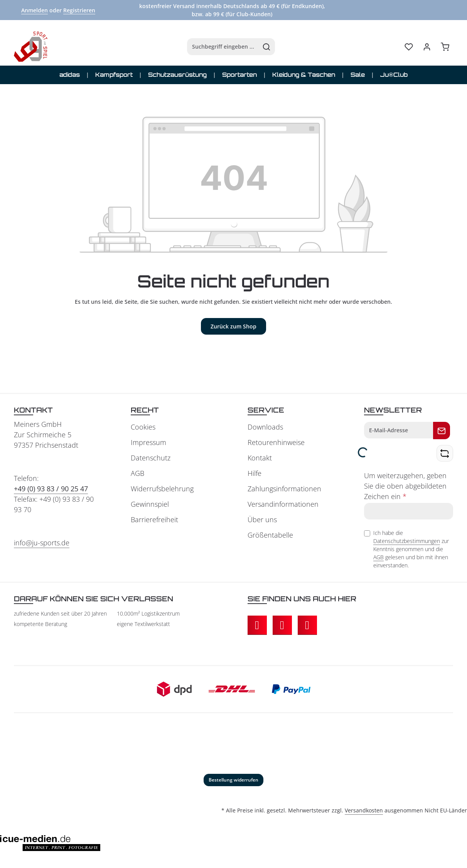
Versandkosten (364, 811)
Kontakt (260, 459)
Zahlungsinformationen (284, 489)
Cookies (143, 428)
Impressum (148, 443)
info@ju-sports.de (42, 543)
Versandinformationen (283, 505)
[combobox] (216, 47)
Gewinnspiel (150, 505)
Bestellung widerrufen (233, 781)
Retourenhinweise (276, 443)
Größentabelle (270, 536)
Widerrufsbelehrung (162, 489)
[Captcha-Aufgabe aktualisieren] (445, 454)
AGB (137, 474)
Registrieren (79, 10)
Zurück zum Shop (233, 327)
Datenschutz (151, 459)
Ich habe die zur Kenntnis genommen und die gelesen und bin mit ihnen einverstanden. (411, 550)
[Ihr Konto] (427, 47)
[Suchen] (260, 47)
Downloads (265, 428)
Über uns (262, 520)
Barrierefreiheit (154, 520)
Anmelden (35, 10)
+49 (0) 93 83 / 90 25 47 (51, 489)
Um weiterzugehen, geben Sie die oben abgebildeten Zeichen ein (405, 487)
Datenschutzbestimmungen (407, 542)
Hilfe (255, 474)
